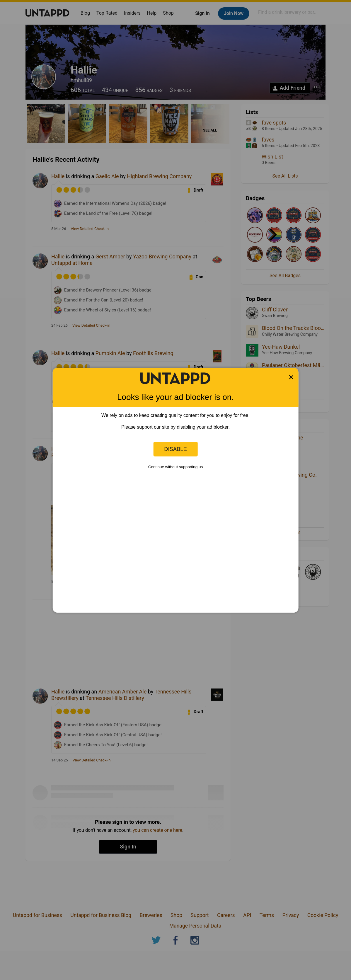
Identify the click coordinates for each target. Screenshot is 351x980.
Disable (175, 449)
